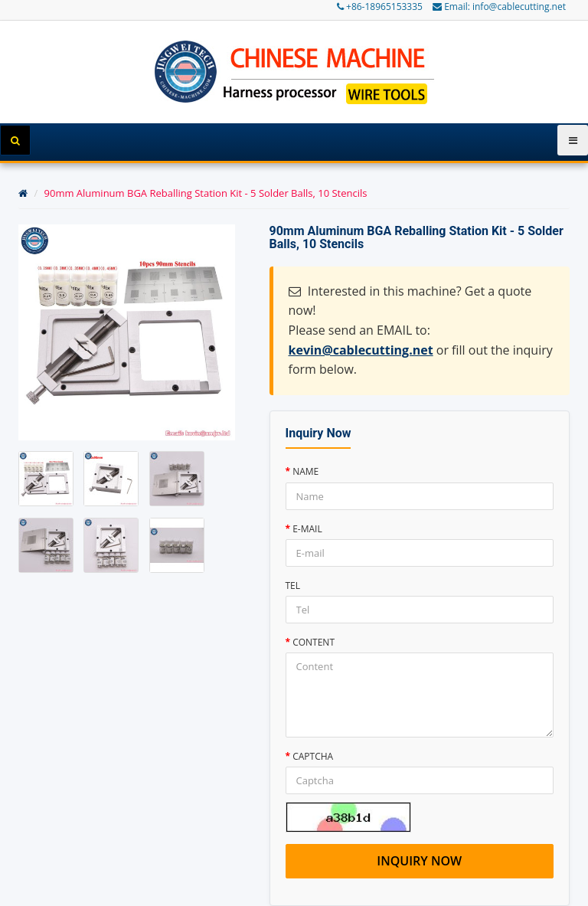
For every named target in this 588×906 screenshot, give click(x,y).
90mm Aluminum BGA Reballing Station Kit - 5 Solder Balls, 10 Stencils (206, 193)
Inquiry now (419, 861)
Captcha (313, 756)
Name (305, 471)
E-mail (307, 529)
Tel (293, 585)
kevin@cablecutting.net (361, 350)
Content (314, 642)
